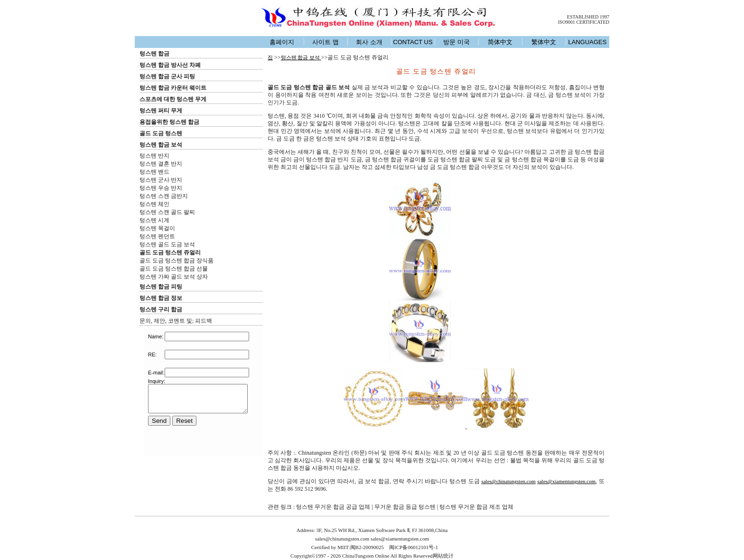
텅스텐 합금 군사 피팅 (167, 76)
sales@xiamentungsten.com (566, 481)
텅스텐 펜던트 (157, 236)
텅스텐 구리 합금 (161, 309)
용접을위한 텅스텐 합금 (169, 122)
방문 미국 (456, 42)
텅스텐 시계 (154, 220)
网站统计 (443, 556)
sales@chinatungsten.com (508, 481)
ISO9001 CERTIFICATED (584, 22)
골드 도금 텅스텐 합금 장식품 (177, 261)
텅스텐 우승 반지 (161, 188)
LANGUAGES (588, 42)
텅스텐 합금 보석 (161, 145)
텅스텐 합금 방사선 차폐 (170, 65)
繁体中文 (544, 42)
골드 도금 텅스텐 (161, 133)
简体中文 (500, 42)
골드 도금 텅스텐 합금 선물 (174, 269)
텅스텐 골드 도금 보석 (167, 244)
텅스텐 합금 (154, 54)
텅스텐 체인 (154, 204)
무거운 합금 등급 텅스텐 (405, 507)
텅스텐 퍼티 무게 (161, 111)
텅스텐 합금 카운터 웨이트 (173, 88)
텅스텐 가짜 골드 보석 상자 (174, 277)
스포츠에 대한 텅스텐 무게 (173, 99)
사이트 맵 (325, 42)
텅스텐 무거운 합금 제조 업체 (476, 507)
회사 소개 (369, 42)
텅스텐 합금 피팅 (161, 287)
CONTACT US (413, 42)
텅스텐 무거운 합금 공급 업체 (333, 507)
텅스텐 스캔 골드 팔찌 (167, 212)
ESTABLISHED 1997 (588, 17)
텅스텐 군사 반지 (161, 180)
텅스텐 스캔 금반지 (164, 196)
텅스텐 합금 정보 (161, 298)
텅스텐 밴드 (154, 172)
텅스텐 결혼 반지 (161, 164)
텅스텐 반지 (154, 156)
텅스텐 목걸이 (157, 228)
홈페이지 (282, 42)
